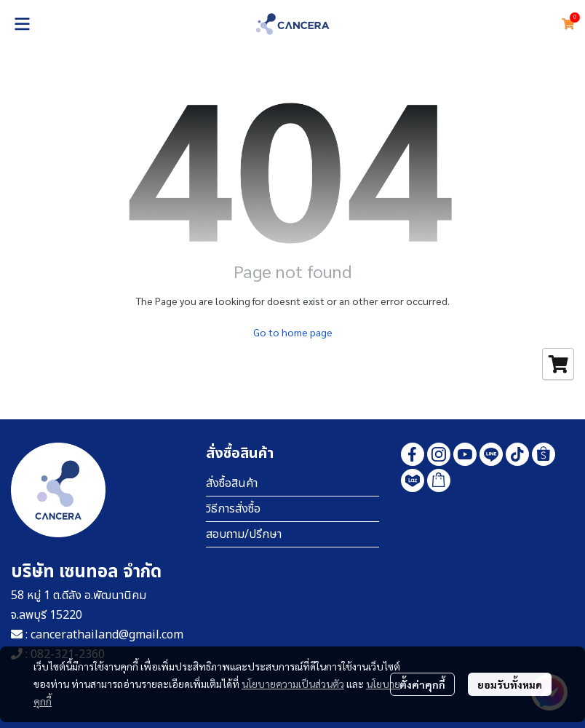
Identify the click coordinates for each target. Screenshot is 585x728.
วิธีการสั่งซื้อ (233, 509)
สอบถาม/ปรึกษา (244, 534)
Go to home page (293, 332)
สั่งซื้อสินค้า (232, 483)
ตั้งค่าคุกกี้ (422, 684)
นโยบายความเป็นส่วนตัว (293, 684)
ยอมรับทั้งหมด (510, 684)
